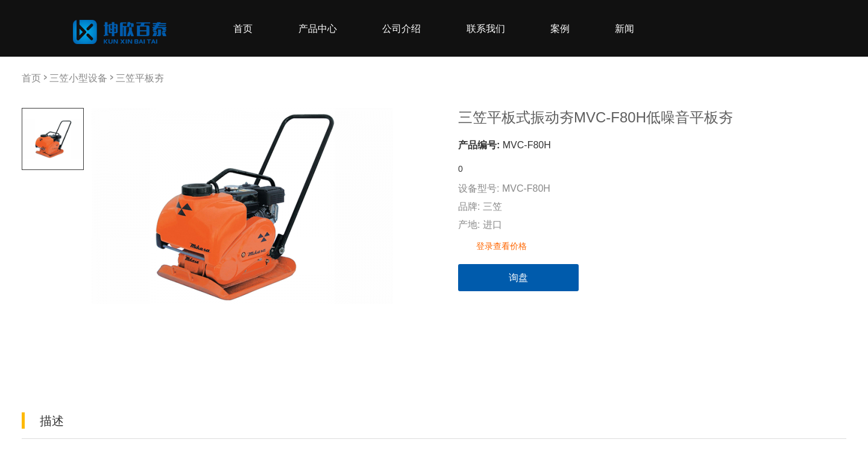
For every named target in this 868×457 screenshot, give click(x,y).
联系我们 (486, 28)
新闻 (624, 28)
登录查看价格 (502, 246)
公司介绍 (401, 28)
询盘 (518, 278)
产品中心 (318, 28)
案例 (560, 28)
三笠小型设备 (78, 77)
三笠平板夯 (140, 77)
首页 (243, 28)
